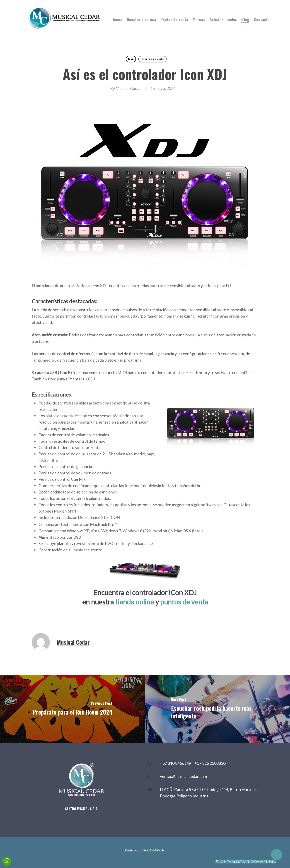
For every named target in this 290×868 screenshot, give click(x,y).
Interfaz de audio (152, 59)
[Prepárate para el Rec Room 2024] (72, 709)
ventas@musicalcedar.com (183, 776)
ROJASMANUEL (155, 850)
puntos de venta (184, 602)
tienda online (135, 602)
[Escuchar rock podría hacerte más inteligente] (217, 709)
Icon (131, 59)
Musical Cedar (128, 88)
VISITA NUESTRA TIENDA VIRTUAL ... (246, 862)
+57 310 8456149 (176, 763)
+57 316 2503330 (210, 763)
